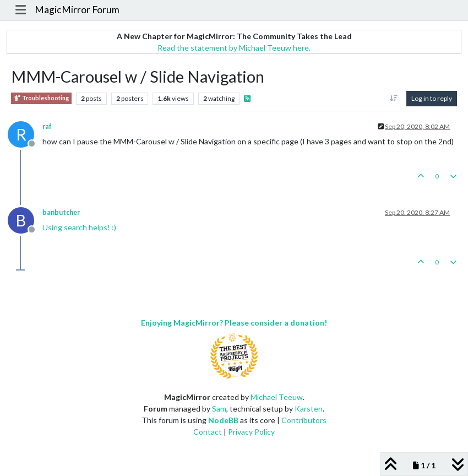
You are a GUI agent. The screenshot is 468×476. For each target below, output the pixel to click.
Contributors (304, 420)
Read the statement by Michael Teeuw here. (234, 48)
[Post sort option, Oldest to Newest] (394, 99)
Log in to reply (432, 98)
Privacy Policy (251, 432)
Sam (219, 409)
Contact (208, 432)
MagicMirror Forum (77, 10)
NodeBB (223, 420)
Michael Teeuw (277, 397)
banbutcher (61, 212)
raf (47, 126)
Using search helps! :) (79, 227)
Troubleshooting (41, 98)
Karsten (309, 409)
